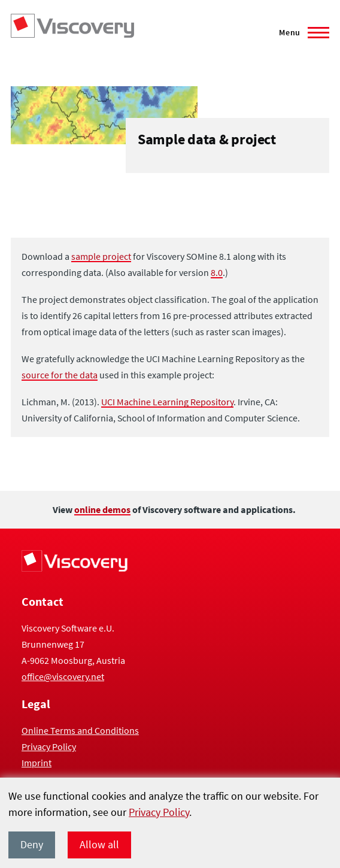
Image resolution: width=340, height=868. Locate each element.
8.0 (217, 272)
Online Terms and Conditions (80, 730)
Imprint (37, 763)
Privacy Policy (159, 812)
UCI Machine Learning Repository (167, 402)
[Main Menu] (300, 32)
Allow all (99, 844)
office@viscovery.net (63, 676)
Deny (32, 844)
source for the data (60, 375)
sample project (101, 256)
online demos (102, 509)
